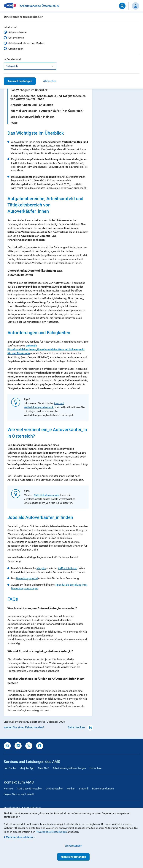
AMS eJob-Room (68, 568)
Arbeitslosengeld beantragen (69, 768)
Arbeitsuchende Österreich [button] (40, 6)
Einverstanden (73, 846)
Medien (71, 789)
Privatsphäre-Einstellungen (51, 832)
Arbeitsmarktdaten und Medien (26, 43)
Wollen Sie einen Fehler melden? (24, 727)
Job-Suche (10, 768)
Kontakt (8, 789)
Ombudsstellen (54, 789)
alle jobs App (27, 768)
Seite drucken (81, 727)
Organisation (16, 48)
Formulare (96, 768)
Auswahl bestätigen (20, 81)
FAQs (14, 123)
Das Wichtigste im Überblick (29, 90)
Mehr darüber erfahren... (20, 837)
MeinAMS (43, 768)
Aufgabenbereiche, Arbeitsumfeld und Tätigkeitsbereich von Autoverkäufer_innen (48, 97)
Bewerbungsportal (27, 578)
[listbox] (30, 66)
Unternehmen (16, 38)
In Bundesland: (13, 59)
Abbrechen (50, 81)
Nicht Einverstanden (73, 857)
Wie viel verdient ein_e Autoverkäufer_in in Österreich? (47, 111)
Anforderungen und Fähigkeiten (32, 105)
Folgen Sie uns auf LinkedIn (19, 794)
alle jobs (41, 568)
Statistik (84, 789)
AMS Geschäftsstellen (29, 789)
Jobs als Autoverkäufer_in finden (32, 117)
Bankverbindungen (103, 789)
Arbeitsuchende (17, 32)
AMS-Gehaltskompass (47, 495)
